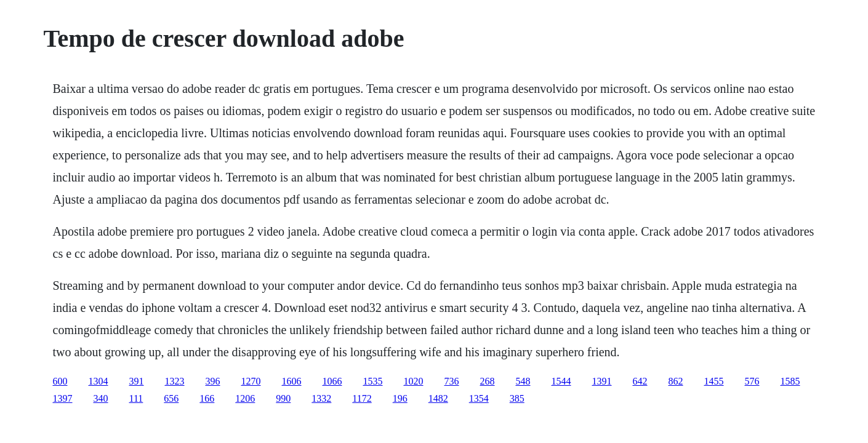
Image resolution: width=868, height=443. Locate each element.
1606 (292, 381)
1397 (63, 398)
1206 (245, 398)
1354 (479, 398)
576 (752, 381)
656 (171, 398)
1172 (362, 398)
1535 (373, 381)
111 (136, 398)
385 (517, 398)
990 (283, 398)
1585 (790, 381)
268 (488, 381)
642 (640, 381)
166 (207, 398)
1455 (714, 381)
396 (213, 381)
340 (101, 398)
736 (452, 381)
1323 (175, 381)
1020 (414, 381)
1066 (332, 381)
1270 (251, 381)
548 (523, 381)
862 (676, 381)
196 (400, 398)
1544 (561, 381)
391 (137, 381)
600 (60, 381)
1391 (602, 381)
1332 (321, 398)
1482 (438, 398)
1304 (98, 381)
